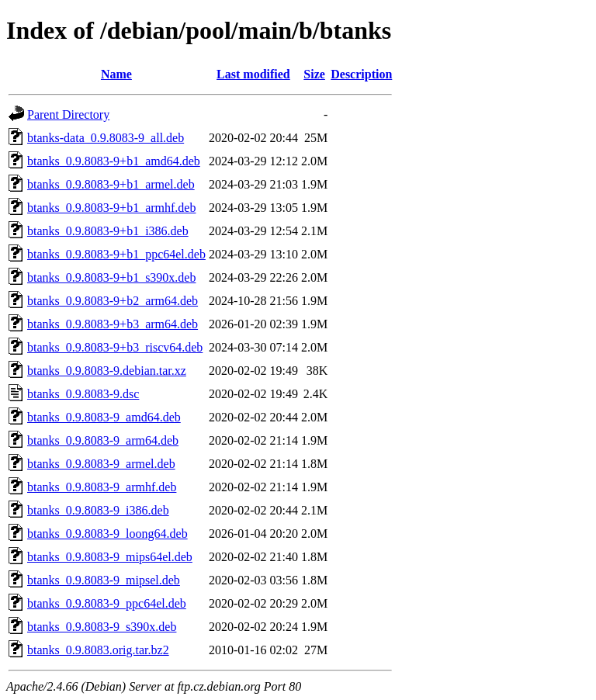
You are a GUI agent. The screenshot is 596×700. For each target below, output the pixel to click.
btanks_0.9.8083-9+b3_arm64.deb (113, 324)
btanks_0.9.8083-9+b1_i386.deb (108, 231)
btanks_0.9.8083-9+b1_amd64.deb (114, 161)
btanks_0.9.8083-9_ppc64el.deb (107, 603)
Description (361, 74)
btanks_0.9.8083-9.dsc (83, 394)
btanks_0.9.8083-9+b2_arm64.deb (113, 301)
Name (116, 74)
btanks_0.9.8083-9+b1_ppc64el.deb (116, 254)
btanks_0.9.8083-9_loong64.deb (107, 534)
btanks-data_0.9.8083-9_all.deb (106, 138)
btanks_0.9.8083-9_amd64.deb (104, 417)
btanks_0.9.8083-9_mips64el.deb (110, 557)
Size (314, 74)
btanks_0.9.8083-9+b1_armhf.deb (111, 208)
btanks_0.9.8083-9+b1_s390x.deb (111, 277)
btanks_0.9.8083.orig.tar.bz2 (98, 650)
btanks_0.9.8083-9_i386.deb (98, 510)
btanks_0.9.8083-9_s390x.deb (102, 627)
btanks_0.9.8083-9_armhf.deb (102, 487)
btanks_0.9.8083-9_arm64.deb (103, 440)
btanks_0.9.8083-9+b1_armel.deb (111, 184)
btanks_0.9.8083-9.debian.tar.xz (107, 371)
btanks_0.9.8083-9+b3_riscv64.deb (115, 347)
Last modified (253, 74)
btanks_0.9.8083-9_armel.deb (101, 464)
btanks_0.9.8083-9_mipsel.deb (104, 580)
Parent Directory (68, 114)
